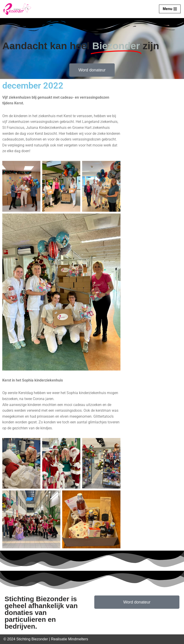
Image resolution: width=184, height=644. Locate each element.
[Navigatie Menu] (170, 9)
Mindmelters (78, 639)
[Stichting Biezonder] (17, 9)
